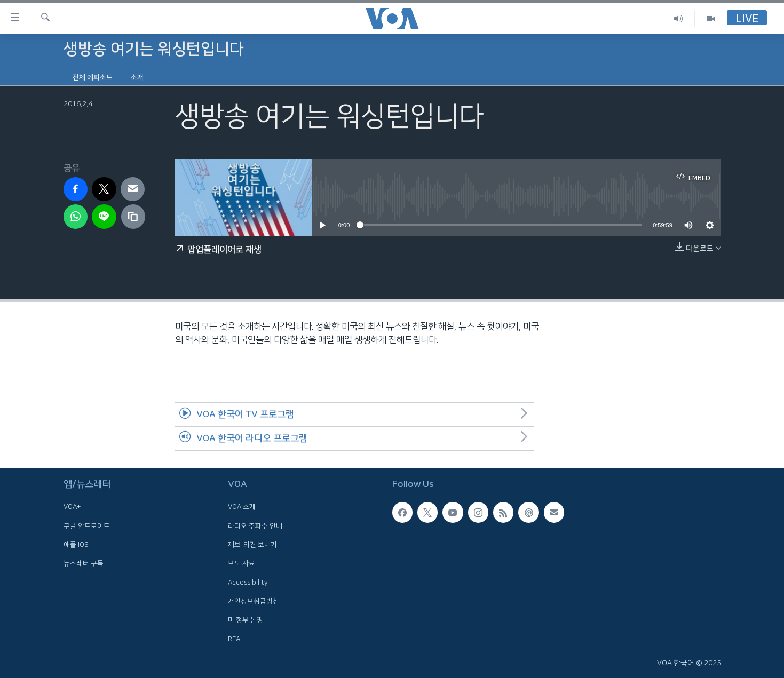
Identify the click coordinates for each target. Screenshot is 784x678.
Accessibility (248, 583)
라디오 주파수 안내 (255, 526)
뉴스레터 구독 (84, 563)
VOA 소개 (242, 507)
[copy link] (133, 217)
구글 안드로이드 (87, 526)
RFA (234, 639)
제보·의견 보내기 (252, 545)
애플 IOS (76, 545)
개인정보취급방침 (254, 601)
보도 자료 (241, 563)
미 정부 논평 (246, 620)
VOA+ (72, 507)
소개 (137, 77)
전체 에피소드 (93, 77)
